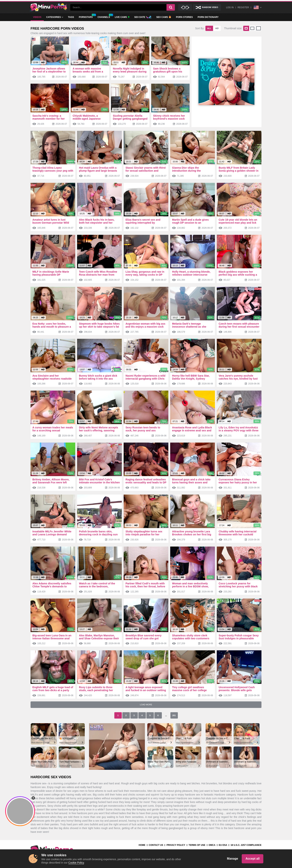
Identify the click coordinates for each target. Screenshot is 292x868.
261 (174, 715)
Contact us (156, 845)
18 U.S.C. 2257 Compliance (246, 845)
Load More (146, 705)
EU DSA (223, 845)
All (209, 28)
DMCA (212, 845)
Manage (233, 859)
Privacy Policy (176, 845)
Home (142, 845)
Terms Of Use (197, 845)
